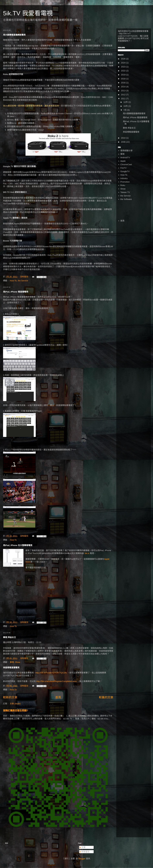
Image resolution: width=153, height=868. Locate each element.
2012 (124, 95)
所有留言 (85, 852)
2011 (124, 99)
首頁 (58, 697)
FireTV (123, 168)
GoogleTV (125, 171)
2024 (124, 63)
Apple (123, 161)
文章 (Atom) (15, 704)
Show (18, 662)
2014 (124, 87)
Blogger (82, 859)
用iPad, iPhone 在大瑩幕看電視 (18, 545)
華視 (12, 662)
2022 (124, 71)
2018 (124, 79)
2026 (124, 59)
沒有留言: (25, 277)
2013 (124, 91)
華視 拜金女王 (9, 637)
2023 (124, 67)
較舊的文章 (106, 697)
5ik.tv (87, 553)
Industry (124, 178)
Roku (123, 185)
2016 (124, 83)
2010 (124, 138)
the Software (126, 199)
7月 (125, 110)
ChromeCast (126, 164)
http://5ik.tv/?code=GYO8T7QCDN (51, 673)
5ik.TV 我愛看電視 (28, 13)
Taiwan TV (125, 192)
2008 (124, 142)
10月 (126, 106)
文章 (83, 847)
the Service (23, 281)
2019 (124, 75)
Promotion (125, 182)
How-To (13, 281)
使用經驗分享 (126, 151)
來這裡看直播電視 (11, 668)
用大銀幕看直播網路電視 (14, 35)
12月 (126, 102)
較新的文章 (10, 697)
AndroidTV (125, 158)
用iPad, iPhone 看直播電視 (16, 292)
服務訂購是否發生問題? (16, 711)
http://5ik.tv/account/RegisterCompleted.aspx (57, 681)
